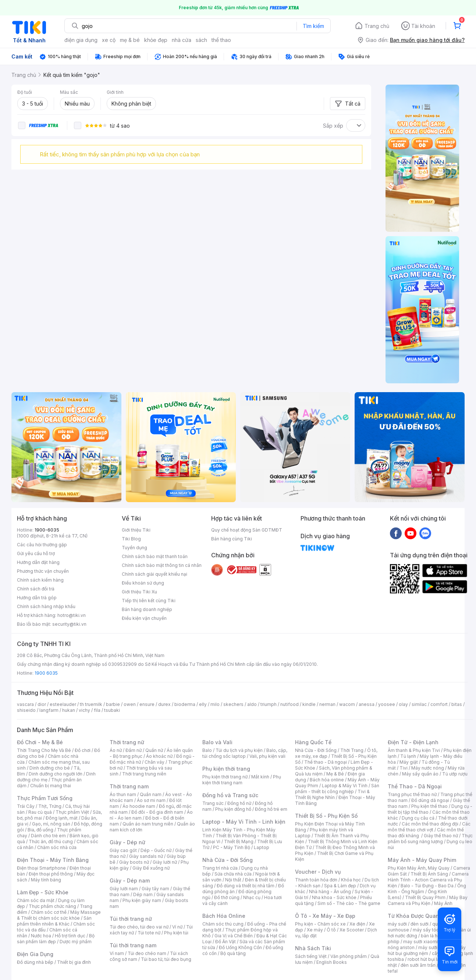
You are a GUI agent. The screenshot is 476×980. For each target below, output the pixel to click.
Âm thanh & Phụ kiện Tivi (414, 750)
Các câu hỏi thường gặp (42, 545)
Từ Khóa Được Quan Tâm (420, 916)
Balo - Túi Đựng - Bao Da (427, 886)
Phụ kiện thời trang (226, 769)
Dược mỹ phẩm (76, 942)
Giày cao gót (123, 850)
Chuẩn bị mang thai (51, 786)
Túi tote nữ (149, 933)
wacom (347, 704)
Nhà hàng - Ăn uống (330, 892)
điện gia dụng (81, 40)
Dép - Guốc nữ (156, 850)
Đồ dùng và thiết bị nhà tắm (246, 886)
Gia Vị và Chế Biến (234, 936)
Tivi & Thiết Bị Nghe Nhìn (332, 794)
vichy (84, 710)
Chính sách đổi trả (36, 589)
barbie (113, 704)
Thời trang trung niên (144, 774)
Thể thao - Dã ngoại (326, 762)
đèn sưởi (420, 924)
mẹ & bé (130, 40)
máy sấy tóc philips (434, 930)
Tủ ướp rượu (455, 774)
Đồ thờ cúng (227, 897)
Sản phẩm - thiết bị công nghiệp (337, 789)
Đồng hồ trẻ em (271, 809)
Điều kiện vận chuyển (144, 618)
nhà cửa (182, 40)
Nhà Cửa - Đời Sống (228, 860)
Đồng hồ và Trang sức (230, 795)
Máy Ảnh (443, 903)
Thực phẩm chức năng (52, 906)
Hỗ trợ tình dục (70, 936)
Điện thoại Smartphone (41, 868)
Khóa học (351, 880)
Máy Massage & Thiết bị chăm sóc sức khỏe (59, 915)
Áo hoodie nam (139, 806)
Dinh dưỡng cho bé (50, 768)
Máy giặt (409, 762)
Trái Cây (26, 806)
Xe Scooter (352, 930)
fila (97, 710)
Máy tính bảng (46, 880)
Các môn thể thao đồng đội (430, 824)
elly (203, 704)
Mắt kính (260, 777)
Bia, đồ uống (40, 830)
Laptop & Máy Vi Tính (345, 786)
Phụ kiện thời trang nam (242, 780)
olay (403, 704)
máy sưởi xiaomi (436, 947)
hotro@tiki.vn (72, 615)
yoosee (387, 704)
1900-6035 (47, 530)
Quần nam (151, 794)
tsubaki (112, 710)
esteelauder (63, 704)
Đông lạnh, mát (62, 818)
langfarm (49, 710)
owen (130, 704)
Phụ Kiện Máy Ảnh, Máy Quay (419, 868)
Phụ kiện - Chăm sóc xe (320, 924)
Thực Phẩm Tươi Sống (45, 798)
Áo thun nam (123, 794)
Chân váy (154, 762)
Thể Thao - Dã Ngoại (415, 786)
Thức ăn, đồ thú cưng (51, 841)
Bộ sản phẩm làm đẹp (56, 939)
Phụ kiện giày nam (142, 900)
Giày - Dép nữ (127, 842)
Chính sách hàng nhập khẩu (46, 606)
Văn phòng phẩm (349, 956)
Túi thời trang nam (133, 945)
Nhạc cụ (252, 897)
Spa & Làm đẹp (340, 886)
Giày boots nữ (134, 862)
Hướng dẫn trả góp (37, 598)
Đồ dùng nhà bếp (35, 962)
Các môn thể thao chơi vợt (429, 827)
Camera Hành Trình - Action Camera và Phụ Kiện (428, 880)
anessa (367, 704)
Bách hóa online (327, 780)
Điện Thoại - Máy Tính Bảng (53, 860)
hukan (69, 710)
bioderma (185, 704)
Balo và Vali (217, 742)
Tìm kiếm (313, 26)
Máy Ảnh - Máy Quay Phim (422, 860)
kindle (309, 704)
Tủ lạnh (408, 756)
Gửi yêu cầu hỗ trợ (36, 553)
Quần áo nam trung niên (148, 824)
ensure (147, 704)
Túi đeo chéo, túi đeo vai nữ (139, 927)
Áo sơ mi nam (151, 800)
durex (164, 704)
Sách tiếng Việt (311, 956)
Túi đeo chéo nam (147, 953)
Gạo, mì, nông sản (51, 824)
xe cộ (109, 40)
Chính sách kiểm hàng (40, 580)
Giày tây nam (155, 889)
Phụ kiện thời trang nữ (225, 777)
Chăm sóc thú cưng (223, 924)
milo (215, 704)
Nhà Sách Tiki (313, 948)
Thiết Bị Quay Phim (425, 897)
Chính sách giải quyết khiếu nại (154, 574)
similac (419, 704)
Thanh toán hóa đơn (316, 880)
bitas (457, 704)
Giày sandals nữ (146, 856)
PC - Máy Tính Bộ (232, 847)
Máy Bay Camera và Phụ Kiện (428, 900)
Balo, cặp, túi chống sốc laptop (245, 753)
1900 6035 (46, 673)
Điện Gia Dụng (35, 954)
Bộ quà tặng (233, 953)
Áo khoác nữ (159, 756)
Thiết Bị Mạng (239, 841)
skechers (233, 704)
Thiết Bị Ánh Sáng (429, 874)
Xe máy (315, 930)
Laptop (262, 847)
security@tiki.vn (69, 624)
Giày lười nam (124, 889)
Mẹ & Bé (335, 774)
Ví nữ (177, 927)
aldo (252, 704)
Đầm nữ (134, 750)
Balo (207, 750)
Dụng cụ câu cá (418, 818)
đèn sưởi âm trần (418, 965)
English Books (332, 962)
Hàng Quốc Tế (313, 742)
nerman (327, 704)
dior (42, 704)
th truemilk (91, 704)
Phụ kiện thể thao (429, 806)
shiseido (26, 710)
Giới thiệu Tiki (136, 530)
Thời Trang (352, 750)
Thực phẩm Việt (72, 812)
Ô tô (331, 930)
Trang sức (213, 803)
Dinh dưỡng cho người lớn (56, 774)
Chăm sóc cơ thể (49, 912)
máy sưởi (397, 924)
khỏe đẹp (156, 40)
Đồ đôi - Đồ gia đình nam (157, 812)
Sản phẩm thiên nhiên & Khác (54, 921)
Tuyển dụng (134, 548)
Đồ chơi (83, 750)
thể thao (221, 40)
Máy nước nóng (428, 768)
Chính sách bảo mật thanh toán (155, 556)
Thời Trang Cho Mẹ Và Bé (44, 750)
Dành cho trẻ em (48, 836)
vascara (25, 704)
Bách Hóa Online (224, 916)
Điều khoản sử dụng (143, 583)
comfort (439, 704)
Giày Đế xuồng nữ (151, 868)
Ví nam (117, 953)
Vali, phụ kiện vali (267, 756)
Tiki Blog (131, 539)
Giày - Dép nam (130, 880)
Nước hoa (41, 936)
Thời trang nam (129, 786)
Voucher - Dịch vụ (318, 872)
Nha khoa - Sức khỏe (334, 897)
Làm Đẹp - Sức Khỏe (43, 892)
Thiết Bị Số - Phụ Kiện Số (326, 816)
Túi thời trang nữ (131, 919)
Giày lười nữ (165, 862)
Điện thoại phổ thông (51, 874)
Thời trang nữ (127, 742)
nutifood (289, 704)
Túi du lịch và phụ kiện (239, 750)
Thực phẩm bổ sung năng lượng (430, 839)
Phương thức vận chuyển (43, 571)
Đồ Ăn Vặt (225, 942)
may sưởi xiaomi (420, 942)
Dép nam (143, 894)
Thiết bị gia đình (74, 962)
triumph (269, 704)
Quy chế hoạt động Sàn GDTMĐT (247, 530)
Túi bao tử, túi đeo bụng (166, 959)
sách (201, 40)
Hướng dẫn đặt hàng (38, 562)
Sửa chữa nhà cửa (233, 874)
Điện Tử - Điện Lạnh (413, 742)
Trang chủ (377, 26)
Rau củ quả (40, 812)
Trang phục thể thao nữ (412, 794)
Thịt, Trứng (50, 806)
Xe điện (357, 924)
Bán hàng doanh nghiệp (147, 609)
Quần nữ (154, 750)
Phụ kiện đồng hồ (233, 809)
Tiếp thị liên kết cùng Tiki (149, 601)
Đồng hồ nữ (239, 803)
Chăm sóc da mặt (36, 900)
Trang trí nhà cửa (220, 868)
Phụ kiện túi (176, 933)
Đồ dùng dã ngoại (430, 800)
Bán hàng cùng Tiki (232, 539)
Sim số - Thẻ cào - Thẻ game (349, 903)
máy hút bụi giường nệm (427, 950)
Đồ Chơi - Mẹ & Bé (40, 742)
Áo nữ (116, 750)
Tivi (404, 768)
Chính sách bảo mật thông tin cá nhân (162, 565)
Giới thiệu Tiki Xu (139, 592)
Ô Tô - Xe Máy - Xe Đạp (325, 916)
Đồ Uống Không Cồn (240, 947)
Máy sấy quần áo (420, 774)
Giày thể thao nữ (441, 836)
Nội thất (233, 880)
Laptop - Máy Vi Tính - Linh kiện (244, 822)
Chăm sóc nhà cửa (57, 847)
